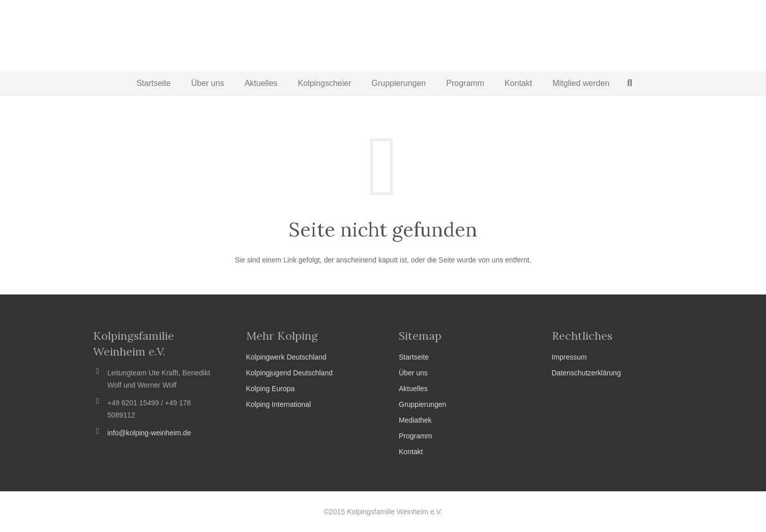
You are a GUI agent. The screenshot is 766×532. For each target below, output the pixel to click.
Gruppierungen (422, 404)
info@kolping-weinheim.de (149, 433)
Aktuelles (413, 389)
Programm (415, 436)
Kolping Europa (271, 389)
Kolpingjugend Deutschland (289, 373)
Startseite (414, 357)
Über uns (413, 373)
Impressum (569, 357)
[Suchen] (630, 83)
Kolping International (279, 404)
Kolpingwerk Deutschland (286, 357)
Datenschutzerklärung (586, 373)
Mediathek (415, 420)
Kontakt (411, 452)
